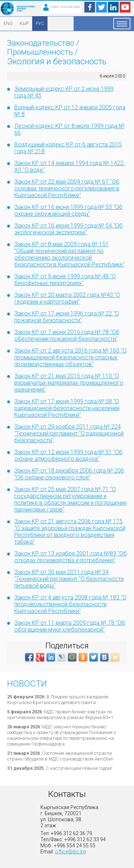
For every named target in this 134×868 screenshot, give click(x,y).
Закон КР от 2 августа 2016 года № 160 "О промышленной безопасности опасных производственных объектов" (70, 357)
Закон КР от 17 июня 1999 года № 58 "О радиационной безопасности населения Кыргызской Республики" (67, 408)
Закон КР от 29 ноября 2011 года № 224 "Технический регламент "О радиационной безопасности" (69, 433)
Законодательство (41, 43)
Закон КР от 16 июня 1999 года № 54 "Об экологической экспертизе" (68, 229)
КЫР (24, 24)
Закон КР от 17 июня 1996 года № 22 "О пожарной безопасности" (67, 317)
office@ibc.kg (70, 852)
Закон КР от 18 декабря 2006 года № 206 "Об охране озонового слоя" (69, 474)
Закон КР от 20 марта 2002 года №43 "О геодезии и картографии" (67, 298)
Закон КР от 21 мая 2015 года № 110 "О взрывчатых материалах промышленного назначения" (69, 383)
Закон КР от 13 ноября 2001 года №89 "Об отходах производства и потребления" (71, 557)
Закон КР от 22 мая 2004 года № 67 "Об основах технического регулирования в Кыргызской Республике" (67, 188)
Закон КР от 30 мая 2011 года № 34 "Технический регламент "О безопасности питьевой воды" (69, 579)
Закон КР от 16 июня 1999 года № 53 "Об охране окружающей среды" (68, 210)
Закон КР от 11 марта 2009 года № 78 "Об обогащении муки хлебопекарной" (70, 626)
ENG (8, 24)
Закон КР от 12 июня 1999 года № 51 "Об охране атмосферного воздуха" (68, 455)
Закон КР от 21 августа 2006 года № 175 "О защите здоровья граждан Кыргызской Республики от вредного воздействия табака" (70, 532)
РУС (40, 24)
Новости (27, 684)
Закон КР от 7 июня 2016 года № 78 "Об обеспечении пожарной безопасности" (67, 335)
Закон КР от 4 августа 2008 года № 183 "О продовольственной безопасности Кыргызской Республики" (70, 604)
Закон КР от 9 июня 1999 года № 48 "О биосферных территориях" (65, 280)
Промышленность (40, 52)
